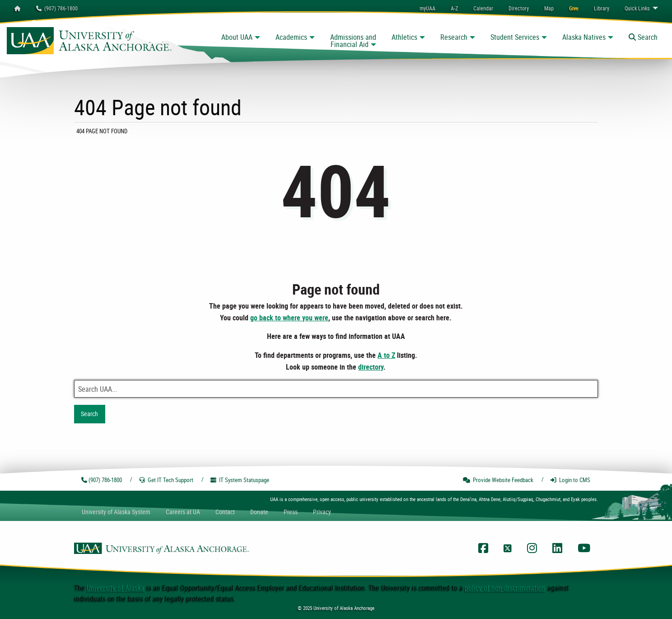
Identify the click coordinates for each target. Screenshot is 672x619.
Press (291, 512)
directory (371, 367)
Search (89, 414)
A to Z (386, 355)
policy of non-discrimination (505, 588)
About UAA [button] (237, 37)
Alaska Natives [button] (584, 37)
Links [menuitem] (637, 8)
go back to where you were (289, 318)
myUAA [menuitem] (427, 8)
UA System (116, 512)
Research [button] (454, 37)
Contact (225, 512)
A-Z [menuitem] (454, 8)
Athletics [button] (404, 37)
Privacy (322, 512)
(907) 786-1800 (57, 8)
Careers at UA (183, 512)
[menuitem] (483, 8)
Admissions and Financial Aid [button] (353, 41)
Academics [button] (291, 37)
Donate (259, 512)
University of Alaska (116, 588)
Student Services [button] (515, 37)
